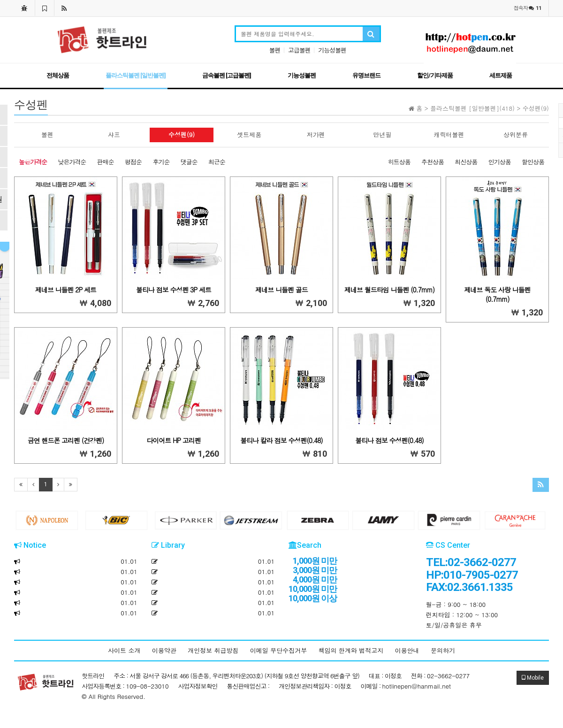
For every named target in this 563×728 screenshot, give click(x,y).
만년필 (383, 134)
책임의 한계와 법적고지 (351, 650)
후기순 (161, 162)
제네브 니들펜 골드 (281, 290)
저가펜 (316, 134)
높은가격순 (33, 162)
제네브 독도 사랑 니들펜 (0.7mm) (497, 294)
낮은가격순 (72, 162)
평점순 (133, 162)
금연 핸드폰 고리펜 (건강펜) (66, 440)
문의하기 (443, 650)
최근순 (217, 162)
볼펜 (275, 50)
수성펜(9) (182, 134)
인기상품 (500, 162)
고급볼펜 (299, 50)
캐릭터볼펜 (449, 134)
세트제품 (501, 75)
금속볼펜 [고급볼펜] (227, 75)
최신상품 (466, 162)
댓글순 (189, 162)
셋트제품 (249, 134)
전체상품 (58, 75)
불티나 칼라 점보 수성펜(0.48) (281, 440)
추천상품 (433, 162)
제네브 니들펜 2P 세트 (66, 290)
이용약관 (164, 650)
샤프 (114, 134)
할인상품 (533, 162)
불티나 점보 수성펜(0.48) (389, 440)
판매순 (106, 162)
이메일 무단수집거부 (278, 650)
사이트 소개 (124, 650)
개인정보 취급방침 (213, 650)
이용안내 (407, 650)
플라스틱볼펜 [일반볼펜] (136, 75)
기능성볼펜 (332, 50)
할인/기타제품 (435, 75)
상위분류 (516, 134)
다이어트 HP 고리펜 (173, 440)
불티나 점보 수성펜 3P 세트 (174, 290)
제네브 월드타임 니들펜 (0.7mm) (389, 290)
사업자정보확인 (198, 686)
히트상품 (399, 162)
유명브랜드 (366, 75)
